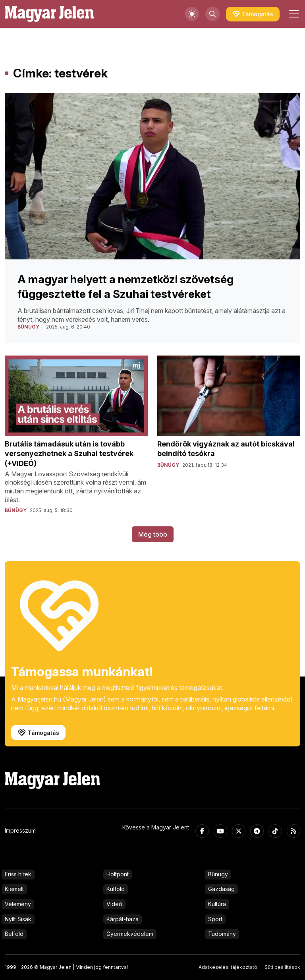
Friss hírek (18, 874)
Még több (153, 534)
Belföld (14, 934)
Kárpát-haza (123, 919)
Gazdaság (221, 889)
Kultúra (217, 904)
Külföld (116, 889)
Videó (114, 904)
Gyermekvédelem (130, 934)
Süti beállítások (282, 967)
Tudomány (222, 934)
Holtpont (118, 874)
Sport (215, 919)
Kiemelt (14, 889)
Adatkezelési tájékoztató (228, 967)
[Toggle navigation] (293, 14)
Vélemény (18, 904)
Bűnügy (218, 874)
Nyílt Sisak (18, 919)
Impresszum (20, 830)
